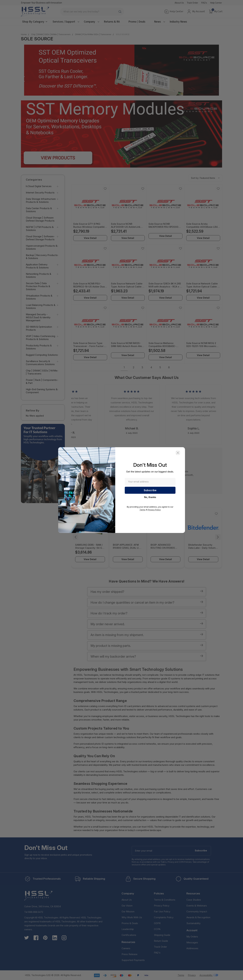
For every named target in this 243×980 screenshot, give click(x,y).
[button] (178, 453)
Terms (143, 510)
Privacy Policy (154, 510)
